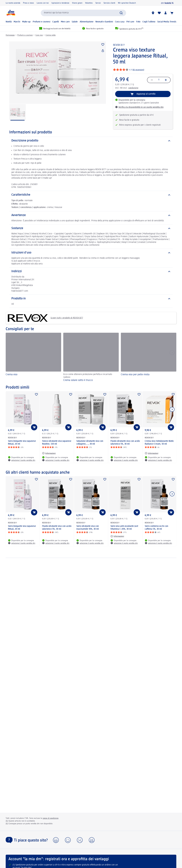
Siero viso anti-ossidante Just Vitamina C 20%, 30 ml (124, 528)
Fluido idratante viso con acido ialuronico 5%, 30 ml (125, 443)
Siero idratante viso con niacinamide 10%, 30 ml (88, 528)
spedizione (133, 88)
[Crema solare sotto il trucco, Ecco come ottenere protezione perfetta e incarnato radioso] (91, 358)
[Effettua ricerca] (121, 13)
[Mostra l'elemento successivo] (172, 409)
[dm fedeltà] (167, 3)
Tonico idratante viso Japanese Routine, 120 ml (57, 443)
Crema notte (51, 35)
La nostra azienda (13, 3)
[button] (56, 840)
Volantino (89, 3)
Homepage (10, 35)
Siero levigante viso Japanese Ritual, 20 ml (22, 443)
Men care (65, 22)
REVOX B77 (119, 45)
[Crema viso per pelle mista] (149, 358)
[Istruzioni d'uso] (91, 253)
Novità (9, 22)
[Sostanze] (91, 228)
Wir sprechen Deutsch (127, 3)
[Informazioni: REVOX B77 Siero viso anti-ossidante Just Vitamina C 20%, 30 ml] (117, 536)
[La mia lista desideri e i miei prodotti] (159, 13)
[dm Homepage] (11, 13)
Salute (75, 22)
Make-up (26, 22)
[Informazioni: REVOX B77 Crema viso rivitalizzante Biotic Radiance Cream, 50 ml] (152, 453)
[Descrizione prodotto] (91, 141)
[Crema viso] (33, 358)
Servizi (98, 3)
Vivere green (77, 3)
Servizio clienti (109, 3)
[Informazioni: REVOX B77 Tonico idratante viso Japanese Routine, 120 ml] (49, 453)
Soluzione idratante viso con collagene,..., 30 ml (90, 443)
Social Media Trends (167, 22)
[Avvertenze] (91, 215)
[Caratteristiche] (91, 195)
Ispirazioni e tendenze (60, 3)
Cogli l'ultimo (149, 22)
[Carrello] (172, 13)
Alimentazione (87, 22)
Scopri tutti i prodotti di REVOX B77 (45, 318)
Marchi (17, 22)
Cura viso (39, 35)
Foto (138, 22)
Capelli (56, 22)
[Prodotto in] (91, 299)
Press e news (28, 3)
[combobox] (83, 13)
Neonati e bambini (104, 22)
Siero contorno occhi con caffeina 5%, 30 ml (156, 528)
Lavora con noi (43, 3)
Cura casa (120, 22)
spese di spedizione (51, 818)
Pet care (130, 22)
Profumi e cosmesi (42, 22)
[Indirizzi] (91, 271)
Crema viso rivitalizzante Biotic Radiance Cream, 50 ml (159, 443)
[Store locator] (153, 13)
